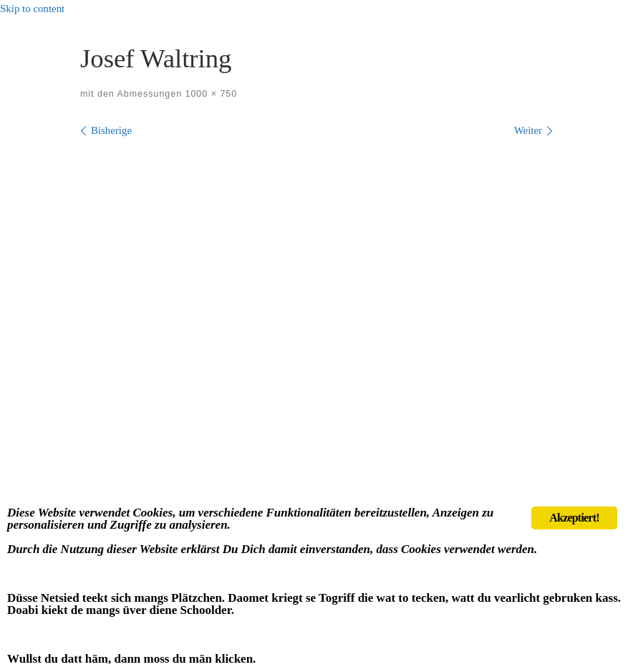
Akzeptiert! (574, 518)
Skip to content (32, 9)
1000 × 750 (209, 94)
